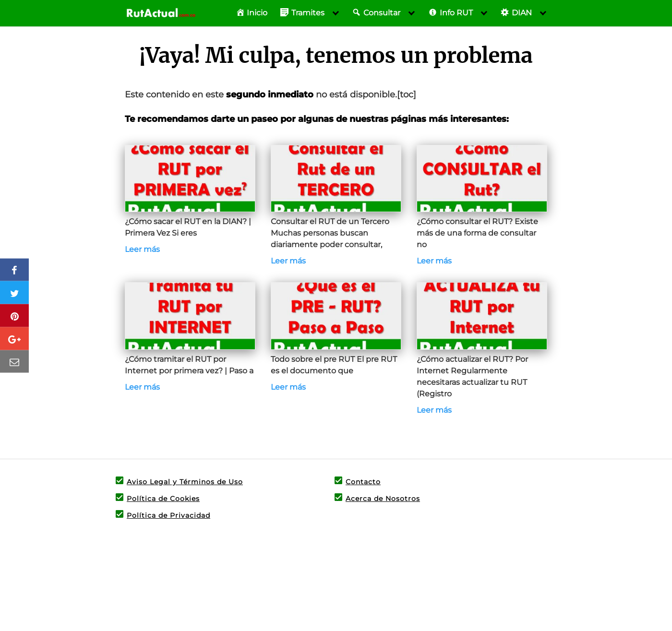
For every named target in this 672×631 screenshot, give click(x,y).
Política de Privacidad (168, 515)
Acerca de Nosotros (383, 499)
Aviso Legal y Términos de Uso (185, 482)
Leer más (142, 249)
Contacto (363, 482)
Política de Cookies (163, 499)
